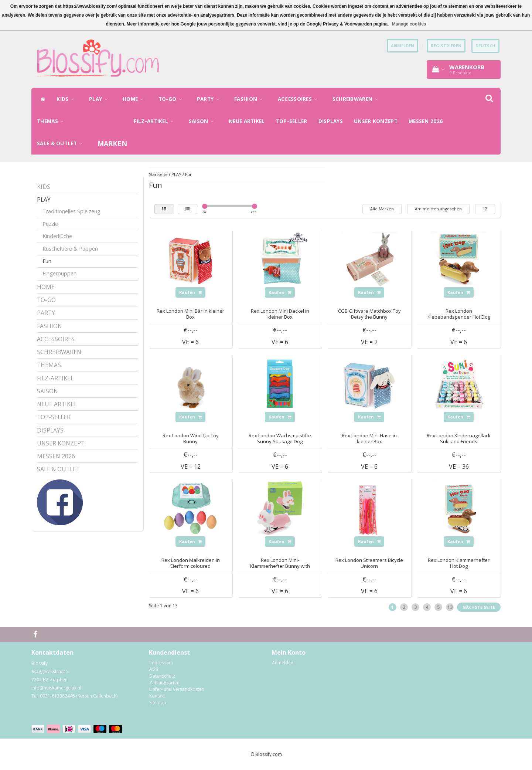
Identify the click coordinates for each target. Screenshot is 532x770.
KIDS (67, 99)
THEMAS (52, 121)
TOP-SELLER (292, 121)
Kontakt (157, 696)
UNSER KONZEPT (376, 121)
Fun (47, 261)
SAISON (203, 121)
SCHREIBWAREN (357, 99)
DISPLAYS (331, 121)
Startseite (158, 174)
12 (485, 209)
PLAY (100, 99)
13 (450, 607)
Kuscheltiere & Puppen (70, 249)
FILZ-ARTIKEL (156, 121)
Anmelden (283, 663)
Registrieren (446, 46)
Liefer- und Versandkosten (177, 689)
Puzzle (50, 224)
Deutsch (485, 46)
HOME (135, 99)
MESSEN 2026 (426, 121)
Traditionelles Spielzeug (71, 211)
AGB (154, 669)
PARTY (210, 99)
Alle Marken (382, 209)
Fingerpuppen (59, 273)
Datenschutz (162, 676)
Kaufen (190, 292)
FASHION (250, 99)
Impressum (161, 663)
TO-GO (172, 99)
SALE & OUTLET (62, 143)
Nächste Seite (479, 607)
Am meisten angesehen (438, 209)
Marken (112, 143)
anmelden (403, 46)
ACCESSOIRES (300, 99)
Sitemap (158, 703)
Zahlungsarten (164, 683)
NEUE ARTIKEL (247, 121)
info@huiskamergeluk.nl (56, 688)
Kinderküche (57, 236)
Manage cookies (409, 24)
